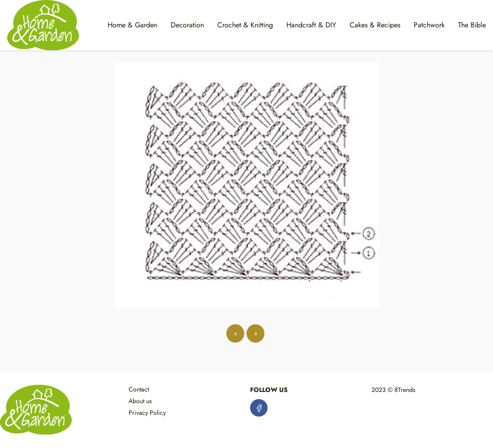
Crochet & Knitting (245, 25)
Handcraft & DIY (311, 25)
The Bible (472, 25)
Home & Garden (132, 25)
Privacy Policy (147, 413)
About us (140, 401)
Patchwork (429, 25)
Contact (139, 389)
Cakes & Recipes (375, 25)
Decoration (187, 25)
